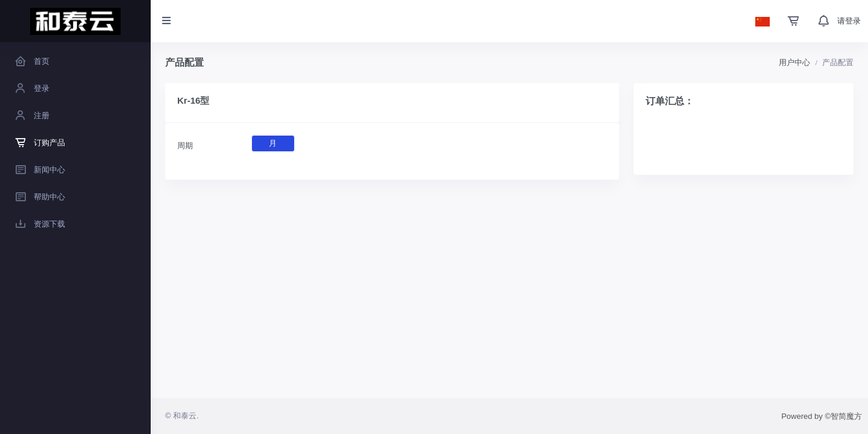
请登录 (849, 21)
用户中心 (794, 62)
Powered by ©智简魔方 (822, 416)
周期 (185, 146)
